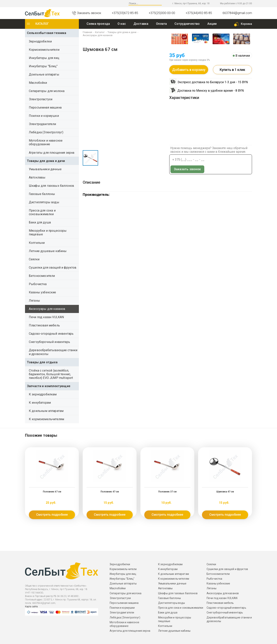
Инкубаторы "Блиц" (43, 66)
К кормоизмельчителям (46, 419)
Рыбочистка (38, 284)
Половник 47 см (110, 492)
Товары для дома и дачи (46, 161)
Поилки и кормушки (44, 116)
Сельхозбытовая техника (47, 33)
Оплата (161, 24)
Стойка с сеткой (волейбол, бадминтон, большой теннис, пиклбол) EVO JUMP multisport (51, 374)
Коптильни (37, 243)
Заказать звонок (234, 160)
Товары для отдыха (42, 362)
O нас (122, 24)
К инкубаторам (40, 403)
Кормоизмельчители (44, 50)
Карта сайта (31, 607)
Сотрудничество (187, 24)
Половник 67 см (52, 492)
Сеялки (34, 259)
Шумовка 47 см (225, 492)
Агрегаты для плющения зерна (52, 153)
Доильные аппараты (44, 74)
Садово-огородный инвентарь (51, 334)
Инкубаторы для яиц (44, 58)
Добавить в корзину (189, 70)
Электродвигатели (43, 124)
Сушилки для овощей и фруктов (53, 268)
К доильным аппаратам (46, 411)
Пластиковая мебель (44, 325)
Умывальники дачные (45, 169)
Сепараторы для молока (47, 91)
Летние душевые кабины (48, 251)
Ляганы (34, 301)
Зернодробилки (40, 41)
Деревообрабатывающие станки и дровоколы (53, 352)
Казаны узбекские (43, 292)
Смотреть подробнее (52, 515)
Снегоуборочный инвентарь (49, 342)
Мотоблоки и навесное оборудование (46, 142)
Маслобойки (38, 83)
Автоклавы (37, 177)
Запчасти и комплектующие (49, 386)
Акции (212, 24)
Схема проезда (98, 24)
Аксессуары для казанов (47, 309)
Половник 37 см (167, 492)
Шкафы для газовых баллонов (51, 186)
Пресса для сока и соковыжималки (42, 212)
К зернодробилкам (43, 394)
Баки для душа (40, 222)
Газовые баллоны (42, 194)
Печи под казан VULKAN (46, 317)
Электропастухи (41, 99)
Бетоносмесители (42, 276)
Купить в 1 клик (232, 70)
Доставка (141, 24)
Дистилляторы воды (44, 202)
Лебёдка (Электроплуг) (46, 132)
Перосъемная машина (45, 107)
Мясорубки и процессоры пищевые (48, 232)
